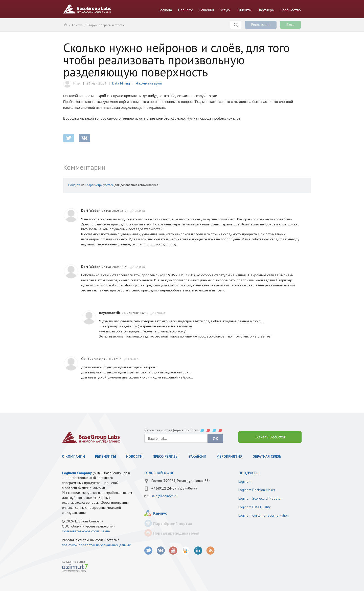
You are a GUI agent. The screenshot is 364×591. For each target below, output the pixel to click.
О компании (73, 456)
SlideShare (186, 551)
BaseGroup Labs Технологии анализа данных (87, 9)
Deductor (186, 10)
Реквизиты (106, 456)
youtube (173, 551)
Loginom (165, 10)
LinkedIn (198, 551)
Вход (290, 25)
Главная (65, 25)
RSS (210, 551)
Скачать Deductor (270, 437)
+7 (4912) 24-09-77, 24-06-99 (174, 488)
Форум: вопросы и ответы (106, 25)
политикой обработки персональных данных (96, 545)
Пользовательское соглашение (86, 531)
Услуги (225, 10)
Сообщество (291, 10)
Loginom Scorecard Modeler (260, 498)
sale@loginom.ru (164, 496)
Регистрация (261, 25)
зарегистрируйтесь (100, 185)
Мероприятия (229, 456)
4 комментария (149, 83)
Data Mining (121, 83)
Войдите (74, 185)
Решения (207, 10)
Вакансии (197, 456)
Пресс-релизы (166, 456)
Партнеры (266, 10)
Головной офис (159, 473)
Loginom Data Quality (255, 507)
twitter (69, 138)
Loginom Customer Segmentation (264, 515)
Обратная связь (267, 456)
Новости (134, 456)
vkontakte (84, 138)
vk (161, 551)
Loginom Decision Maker (257, 490)
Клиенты (244, 10)
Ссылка (140, 211)
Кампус (77, 25)
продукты (249, 473)
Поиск (236, 25)
